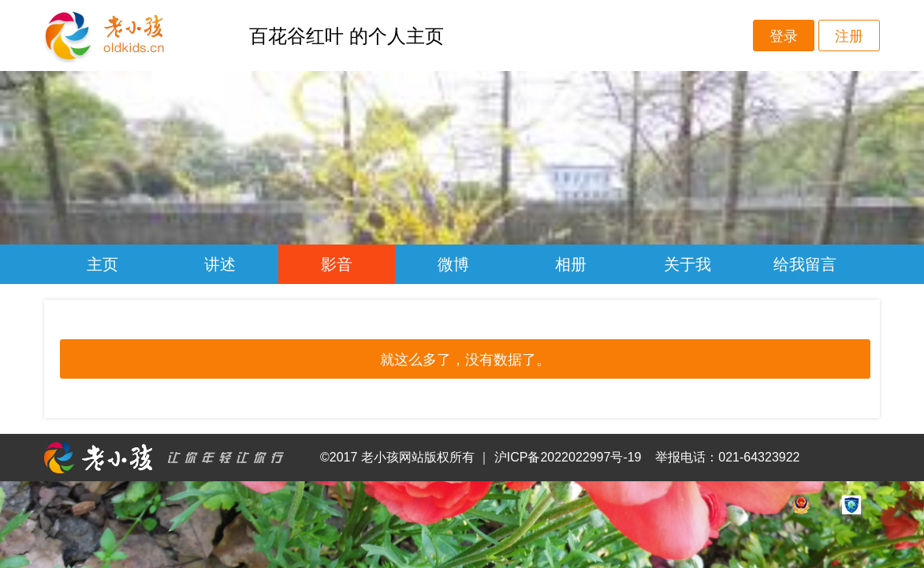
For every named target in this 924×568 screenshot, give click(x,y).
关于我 (687, 264)
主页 (102, 264)
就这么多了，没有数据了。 (465, 360)
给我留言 (805, 264)
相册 (571, 264)
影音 (337, 264)
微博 (453, 264)
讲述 (220, 264)
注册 (849, 36)
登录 (784, 36)
